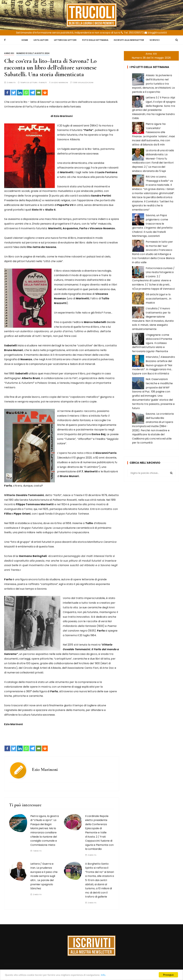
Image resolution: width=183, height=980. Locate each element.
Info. (103, 975)
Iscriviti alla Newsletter (129, 40)
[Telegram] (32, 93)
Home (25, 40)
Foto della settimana (95, 40)
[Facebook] (7, 93)
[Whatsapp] (26, 93)
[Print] (45, 93)
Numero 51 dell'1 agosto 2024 (33, 53)
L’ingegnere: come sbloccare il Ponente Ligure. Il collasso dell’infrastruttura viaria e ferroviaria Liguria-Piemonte (152, 343)
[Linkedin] (20, 93)
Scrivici (155, 40)
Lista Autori (41, 40)
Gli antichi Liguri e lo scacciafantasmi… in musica (159, 299)
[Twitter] (14, 93)
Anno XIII (9, 53)
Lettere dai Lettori (65, 40)
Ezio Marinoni (61, 83)
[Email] (39, 93)
